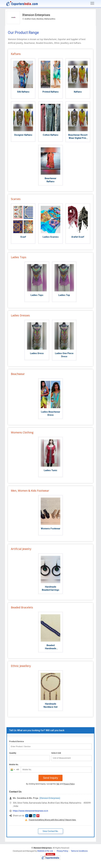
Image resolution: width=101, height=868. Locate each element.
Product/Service (17, 741)
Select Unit (56, 753)
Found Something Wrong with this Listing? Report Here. (52, 820)
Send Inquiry (50, 778)
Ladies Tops (19, 257)
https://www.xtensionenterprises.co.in (30, 811)
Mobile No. (14, 764)
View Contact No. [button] (50, 831)
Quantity (13, 753)
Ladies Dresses (20, 315)
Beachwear (18, 374)
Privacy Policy (69, 784)
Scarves (16, 199)
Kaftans (16, 54)
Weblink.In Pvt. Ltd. (45, 851)
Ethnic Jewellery (21, 666)
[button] (27, 816)
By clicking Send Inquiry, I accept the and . (50, 784)
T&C (58, 784)
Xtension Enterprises (36, 15)
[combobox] (14, 770)
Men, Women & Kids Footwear (30, 491)
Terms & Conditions (79, 851)
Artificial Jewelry (21, 549)
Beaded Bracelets (22, 607)
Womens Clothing (22, 432)
